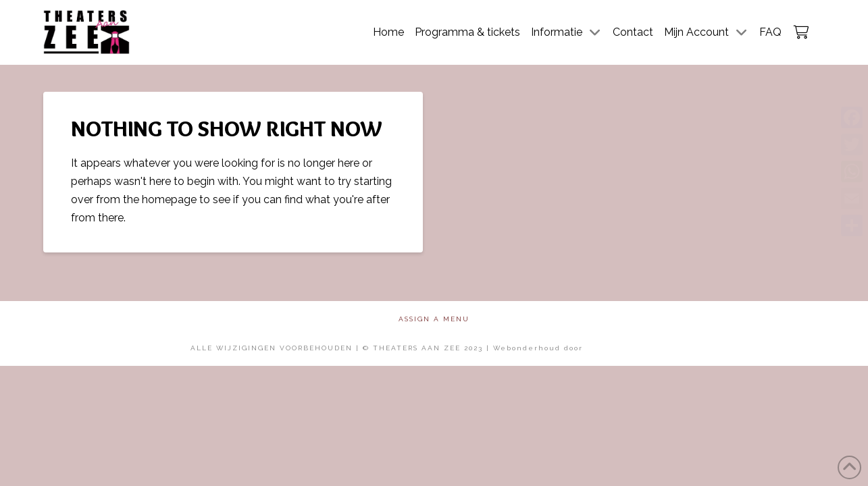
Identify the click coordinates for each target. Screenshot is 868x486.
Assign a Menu (434, 319)
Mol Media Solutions (632, 348)
